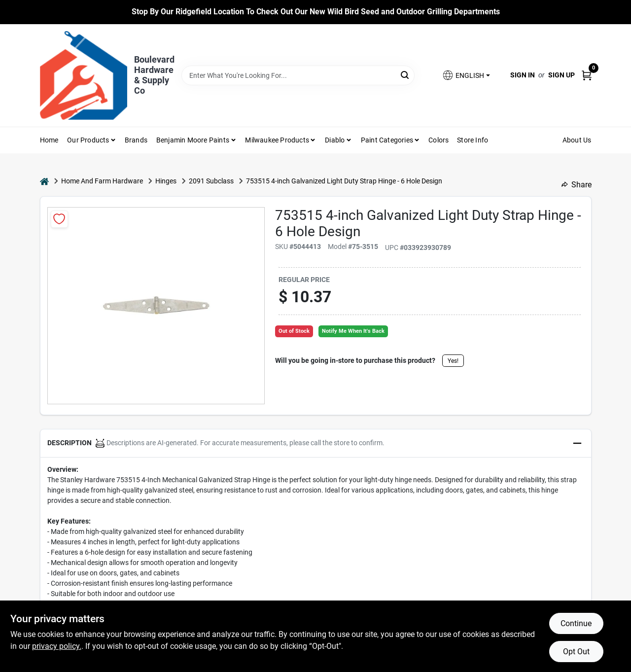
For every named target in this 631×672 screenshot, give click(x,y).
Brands (136, 140)
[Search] (405, 75)
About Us (577, 140)
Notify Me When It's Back (353, 331)
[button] (466, 75)
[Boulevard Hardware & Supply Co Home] (84, 75)
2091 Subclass (211, 181)
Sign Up (561, 75)
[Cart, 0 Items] (587, 75)
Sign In (523, 75)
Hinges (166, 181)
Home (49, 140)
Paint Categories (387, 140)
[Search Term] (298, 75)
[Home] (44, 181)
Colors (438, 140)
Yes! (453, 361)
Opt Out (576, 652)
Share (577, 185)
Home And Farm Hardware (102, 181)
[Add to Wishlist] (59, 219)
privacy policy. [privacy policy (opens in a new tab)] (57, 646)
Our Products (88, 140)
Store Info (473, 140)
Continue (576, 623)
